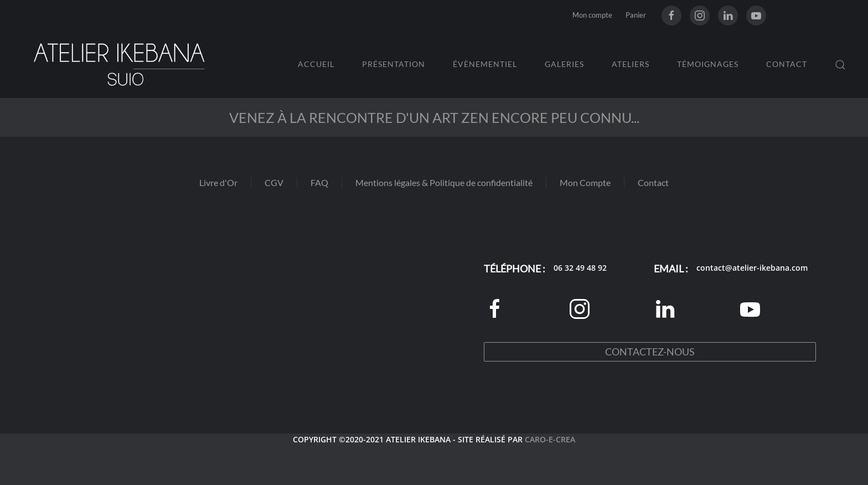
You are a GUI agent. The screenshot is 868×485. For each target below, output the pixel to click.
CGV (274, 182)
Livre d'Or (218, 182)
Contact (787, 64)
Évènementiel (485, 64)
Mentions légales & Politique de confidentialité (444, 182)
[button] (840, 65)
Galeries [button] (564, 64)
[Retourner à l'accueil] (119, 65)
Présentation (394, 64)
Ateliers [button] (631, 64)
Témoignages (708, 64)
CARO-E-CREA (550, 439)
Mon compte (592, 15)
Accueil (316, 64)
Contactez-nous (650, 352)
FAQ (319, 182)
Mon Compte (585, 182)
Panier (636, 15)
